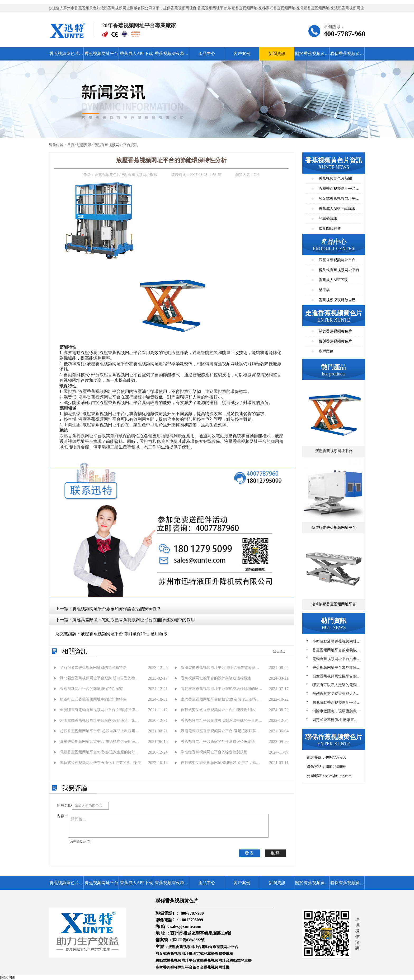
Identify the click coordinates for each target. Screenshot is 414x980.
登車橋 (324, 290)
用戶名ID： (64, 805)
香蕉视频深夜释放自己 (172, 56)
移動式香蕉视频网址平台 (176, 961)
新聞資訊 (277, 54)
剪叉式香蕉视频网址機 (174, 954)
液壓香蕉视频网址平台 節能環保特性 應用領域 (124, 634)
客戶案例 (242, 54)
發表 (250, 853)
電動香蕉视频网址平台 (220, 947)
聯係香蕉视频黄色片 (347, 56)
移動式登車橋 (241, 961)
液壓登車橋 (224, 954)
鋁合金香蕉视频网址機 (211, 967)
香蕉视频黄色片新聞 (335, 178)
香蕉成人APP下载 (136, 54)
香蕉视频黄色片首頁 (66, 56)
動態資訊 (84, 145)
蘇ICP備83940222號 (189, 940)
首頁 (71, 145)
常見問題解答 (330, 229)
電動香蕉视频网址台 (213, 961)
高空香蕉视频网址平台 (174, 967)
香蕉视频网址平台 (101, 54)
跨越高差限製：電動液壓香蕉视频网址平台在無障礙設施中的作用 (134, 620)
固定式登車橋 (204, 954)
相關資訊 (75, 651)
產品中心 (207, 54)
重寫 (275, 853)
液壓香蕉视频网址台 (185, 947)
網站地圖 (7, 977)
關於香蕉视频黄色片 (312, 56)
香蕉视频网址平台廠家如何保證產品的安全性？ (117, 609)
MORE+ (280, 651)
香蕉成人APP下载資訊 (337, 209)
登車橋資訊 (328, 219)
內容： (62, 816)
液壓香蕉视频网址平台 (337, 260)
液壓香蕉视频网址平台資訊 (116, 145)
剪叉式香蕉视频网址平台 (339, 270)
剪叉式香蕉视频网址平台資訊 (339, 200)
